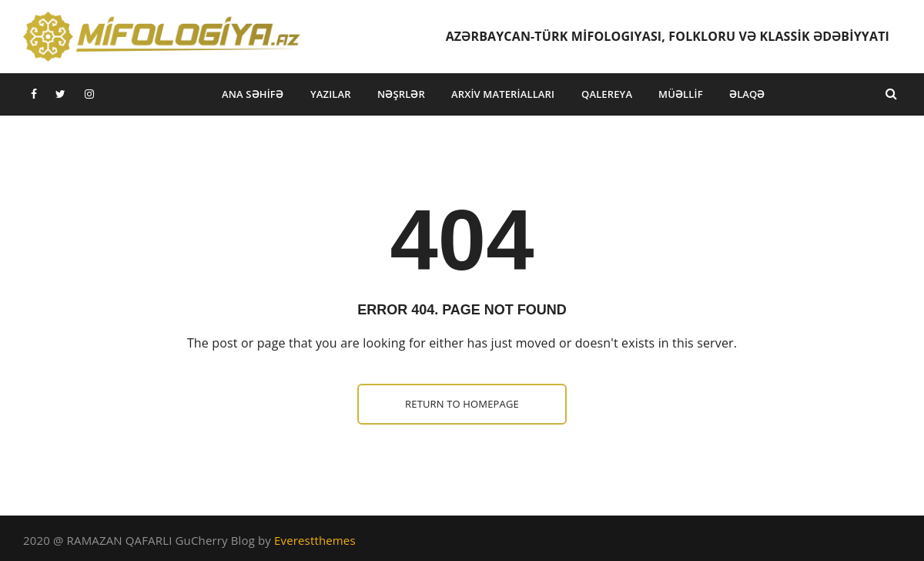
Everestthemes (315, 540)
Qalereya (607, 94)
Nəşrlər (401, 94)
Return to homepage (462, 404)
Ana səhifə (253, 94)
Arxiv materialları (503, 94)
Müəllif (681, 94)
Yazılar (331, 94)
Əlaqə (747, 94)
